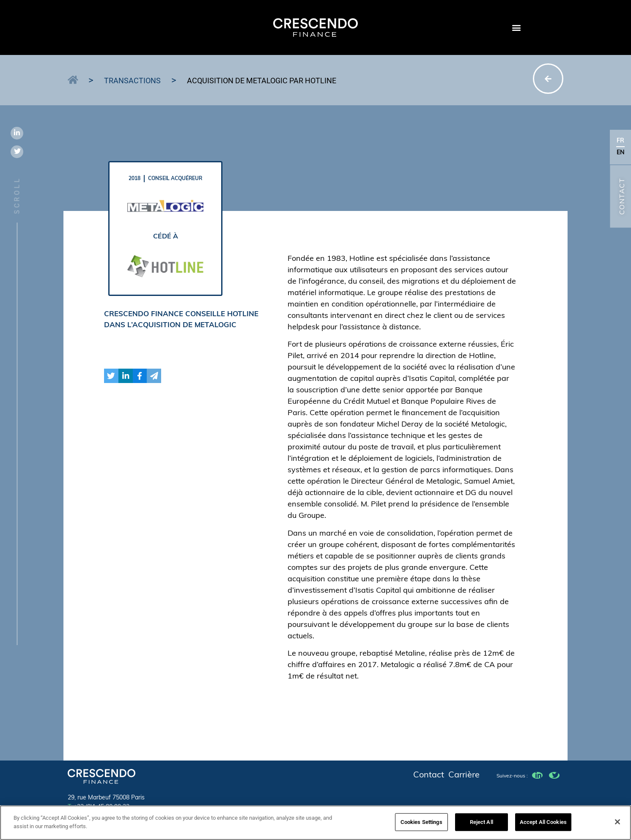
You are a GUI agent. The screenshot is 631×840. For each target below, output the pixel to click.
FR (620, 141)
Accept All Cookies (543, 825)
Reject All (481, 825)
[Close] (617, 825)
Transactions (132, 81)
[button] (516, 28)
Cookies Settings (421, 825)
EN (621, 153)
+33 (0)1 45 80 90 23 (99, 807)
